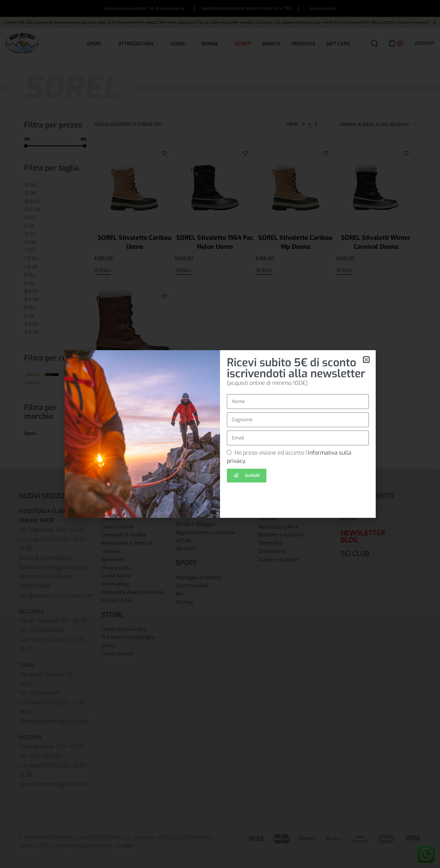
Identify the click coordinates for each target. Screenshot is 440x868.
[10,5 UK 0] (55, 210)
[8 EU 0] (55, 275)
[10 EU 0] (55, 185)
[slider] (26, 146)
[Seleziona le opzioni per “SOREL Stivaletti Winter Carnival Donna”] (344, 271)
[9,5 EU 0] (55, 324)
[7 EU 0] (55, 251)
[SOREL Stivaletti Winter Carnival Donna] (376, 183)
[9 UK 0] (55, 316)
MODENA (30, 737)
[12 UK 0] (55, 243)
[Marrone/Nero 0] (52, 375)
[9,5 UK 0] (55, 332)
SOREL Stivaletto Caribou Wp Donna (295, 242)
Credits (125, 846)
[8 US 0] (55, 283)
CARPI (26, 665)
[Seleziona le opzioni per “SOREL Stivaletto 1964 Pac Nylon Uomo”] (183, 271)
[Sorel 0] (55, 434)
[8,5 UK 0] (55, 300)
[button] (165, 153)
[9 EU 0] (55, 308)
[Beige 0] (33, 375)
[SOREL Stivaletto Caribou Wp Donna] (296, 183)
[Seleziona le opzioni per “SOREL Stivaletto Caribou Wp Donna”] (264, 271)
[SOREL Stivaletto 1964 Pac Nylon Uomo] (215, 183)
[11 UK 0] (55, 226)
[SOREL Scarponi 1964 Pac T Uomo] (134, 327)
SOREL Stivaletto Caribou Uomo (135, 242)
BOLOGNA (31, 611)
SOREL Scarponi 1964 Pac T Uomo (134, 385)
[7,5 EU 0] (55, 259)
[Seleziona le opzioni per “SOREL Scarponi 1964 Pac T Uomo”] (103, 417)
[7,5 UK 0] (55, 267)
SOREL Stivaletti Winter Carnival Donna (376, 242)
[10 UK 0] (55, 193)
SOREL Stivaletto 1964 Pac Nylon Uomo (215, 242)
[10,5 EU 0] (55, 202)
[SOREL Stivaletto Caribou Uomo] (134, 183)
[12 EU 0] (55, 234)
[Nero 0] (71, 375)
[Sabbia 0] (33, 383)
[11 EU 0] (55, 218)
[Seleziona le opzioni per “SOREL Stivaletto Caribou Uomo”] (103, 271)
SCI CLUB (355, 554)
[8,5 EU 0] (55, 291)
